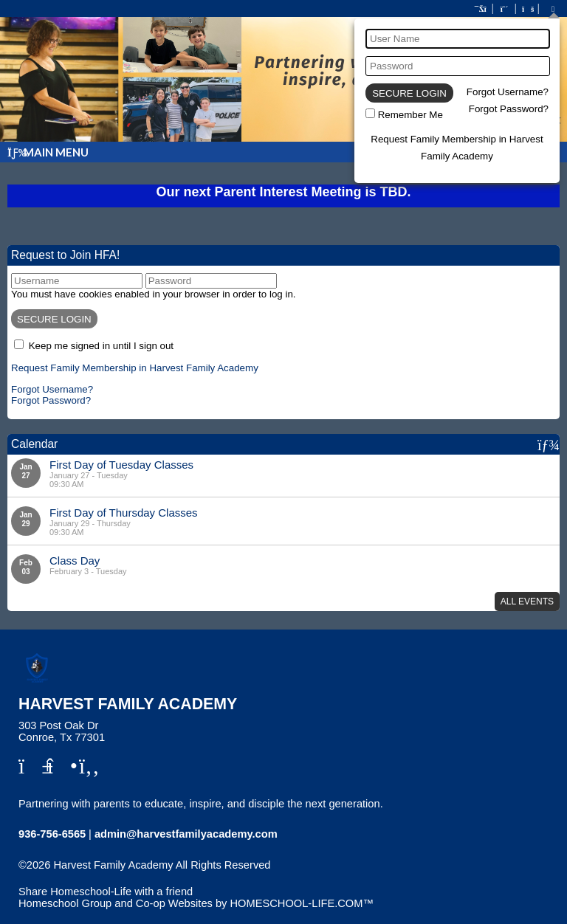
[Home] (481, 9)
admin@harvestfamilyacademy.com (186, 834)
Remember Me (410, 115)
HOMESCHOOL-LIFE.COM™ (302, 903)
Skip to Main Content (80, 877)
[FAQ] (527, 9)
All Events (527, 601)
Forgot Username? (508, 92)
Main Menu (48, 152)
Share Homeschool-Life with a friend (106, 892)
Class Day (75, 561)
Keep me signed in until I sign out (101, 346)
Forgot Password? (509, 109)
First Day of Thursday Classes (124, 513)
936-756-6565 (52, 834)
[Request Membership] (504, 9)
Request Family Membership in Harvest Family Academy (135, 368)
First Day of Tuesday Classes (121, 465)
